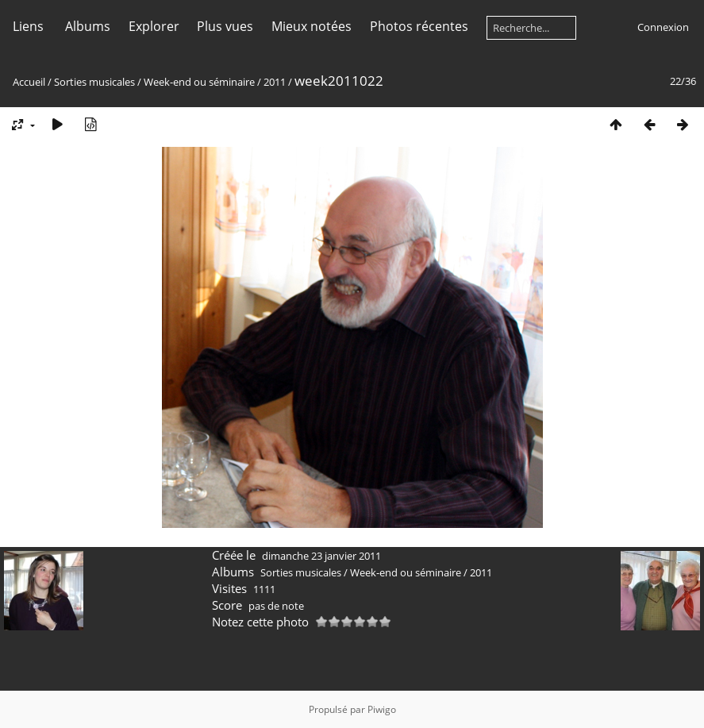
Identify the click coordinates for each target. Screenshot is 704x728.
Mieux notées (312, 26)
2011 (275, 82)
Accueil (29, 82)
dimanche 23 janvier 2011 (321, 556)
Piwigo (382, 709)
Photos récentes (419, 26)
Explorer (154, 26)
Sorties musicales (94, 82)
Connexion (663, 27)
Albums (88, 26)
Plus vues (225, 26)
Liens (28, 26)
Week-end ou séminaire (199, 82)
